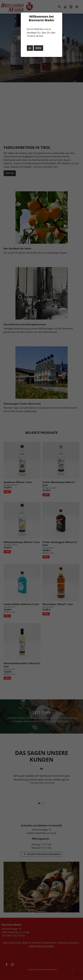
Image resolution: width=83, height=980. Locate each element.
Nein (38, 48)
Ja (30, 48)
